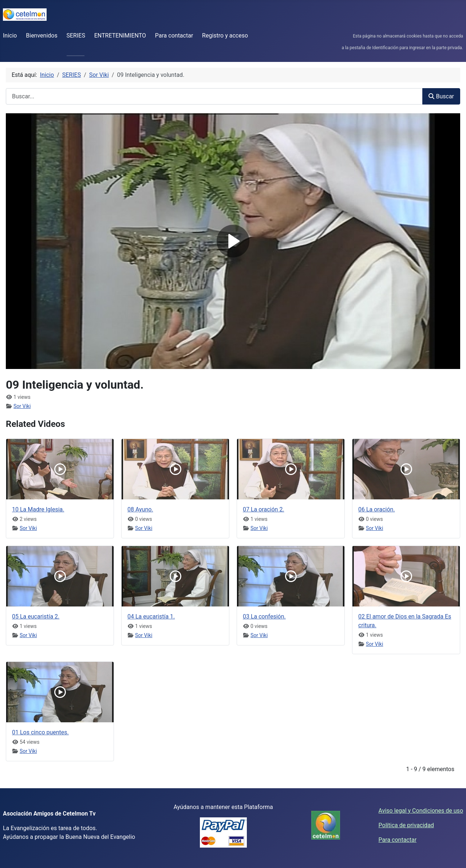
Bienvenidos (42, 36)
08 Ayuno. (140, 509)
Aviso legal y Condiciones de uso (421, 811)
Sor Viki (22, 406)
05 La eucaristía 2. (36, 616)
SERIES (76, 36)
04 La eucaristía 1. (151, 616)
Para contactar (174, 36)
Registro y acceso (225, 36)
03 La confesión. (264, 616)
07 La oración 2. (264, 509)
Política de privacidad (406, 825)
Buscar (441, 96)
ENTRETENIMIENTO (120, 36)
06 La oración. (377, 509)
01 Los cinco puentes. (40, 732)
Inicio (10, 36)
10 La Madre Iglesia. (38, 509)
